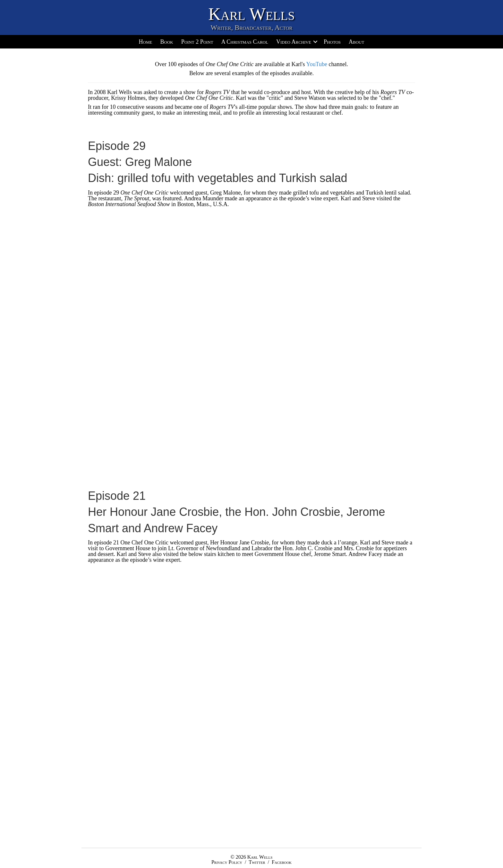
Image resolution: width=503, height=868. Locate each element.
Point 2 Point (197, 42)
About (356, 42)
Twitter (257, 862)
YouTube (317, 64)
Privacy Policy (227, 862)
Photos (332, 42)
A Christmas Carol (245, 42)
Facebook (282, 862)
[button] (315, 42)
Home (146, 42)
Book (166, 42)
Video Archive (294, 42)
